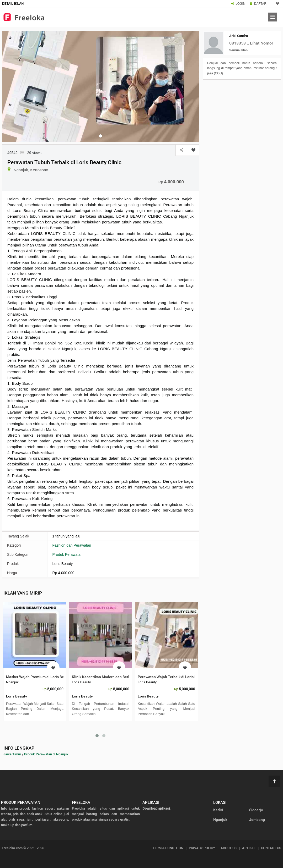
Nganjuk (220, 820)
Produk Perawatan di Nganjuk (46, 754)
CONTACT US (271, 848)
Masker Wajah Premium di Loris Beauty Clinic (44, 677)
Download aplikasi (156, 808)
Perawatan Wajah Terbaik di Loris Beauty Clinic (177, 677)
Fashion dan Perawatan (72, 545)
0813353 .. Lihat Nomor (251, 43)
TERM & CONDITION (168, 848)
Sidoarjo (256, 810)
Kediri (218, 810)
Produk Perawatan (68, 554)
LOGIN (240, 4)
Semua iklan (238, 50)
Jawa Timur (12, 754)
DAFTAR (260, 4)
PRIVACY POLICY (202, 848)
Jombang (257, 820)
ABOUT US (229, 848)
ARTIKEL (249, 848)
